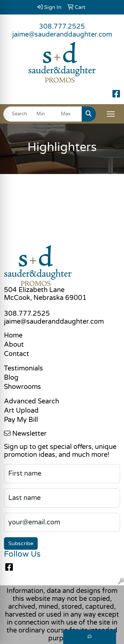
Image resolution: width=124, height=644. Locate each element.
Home (13, 336)
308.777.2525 (62, 27)
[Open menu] (111, 114)
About (14, 345)
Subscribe (21, 543)
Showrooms (22, 387)
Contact (17, 354)
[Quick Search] (18, 114)
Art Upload (21, 411)
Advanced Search (32, 401)
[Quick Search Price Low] (45, 114)
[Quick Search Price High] (70, 114)
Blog (11, 378)
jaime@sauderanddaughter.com (62, 35)
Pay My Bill (21, 420)
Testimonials (23, 368)
